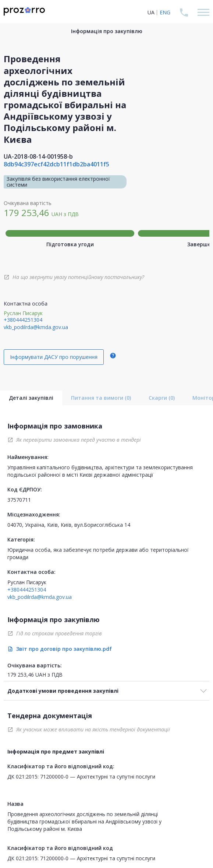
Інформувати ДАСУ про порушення (54, 357)
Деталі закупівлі (31, 398)
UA (151, 12)
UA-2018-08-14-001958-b (38, 156)
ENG (165, 12)
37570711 (19, 500)
